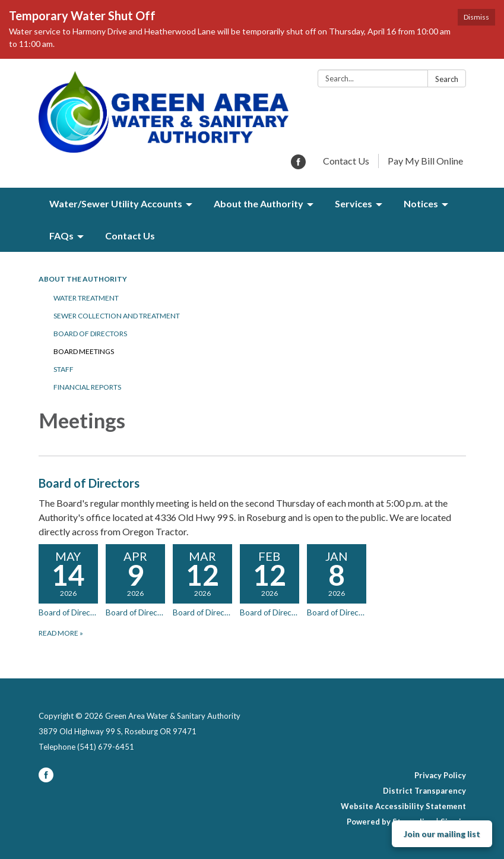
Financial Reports (87, 387)
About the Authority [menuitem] (259, 203)
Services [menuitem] (354, 203)
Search (447, 79)
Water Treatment (86, 298)
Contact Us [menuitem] (130, 236)
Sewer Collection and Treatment (117, 316)
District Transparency (424, 791)
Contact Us (346, 161)
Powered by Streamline (390, 822)
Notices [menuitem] (421, 203)
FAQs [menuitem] (61, 236)
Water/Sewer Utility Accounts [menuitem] (116, 203)
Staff (64, 369)
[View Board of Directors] (252, 506)
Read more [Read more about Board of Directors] (61, 633)
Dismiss (476, 17)
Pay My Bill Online (425, 161)
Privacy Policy (440, 775)
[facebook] (298, 165)
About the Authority (83, 279)
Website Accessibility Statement (403, 806)
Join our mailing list (442, 834)
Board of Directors (90, 334)
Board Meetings (84, 351)
